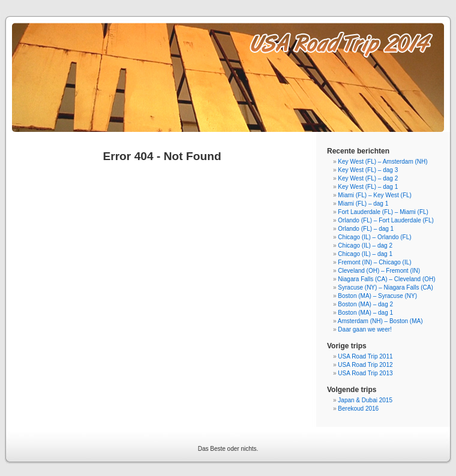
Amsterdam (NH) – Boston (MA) (380, 321)
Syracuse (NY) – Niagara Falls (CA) (385, 287)
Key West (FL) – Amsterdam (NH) (382, 162)
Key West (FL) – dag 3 (368, 170)
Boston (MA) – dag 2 (365, 304)
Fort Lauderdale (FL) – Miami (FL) (383, 212)
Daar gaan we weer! (365, 329)
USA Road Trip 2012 (365, 365)
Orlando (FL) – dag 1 (366, 229)
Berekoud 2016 (358, 409)
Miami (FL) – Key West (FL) (375, 195)
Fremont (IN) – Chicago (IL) (374, 262)
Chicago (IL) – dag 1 (365, 254)
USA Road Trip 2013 (365, 373)
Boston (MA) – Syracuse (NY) (377, 296)
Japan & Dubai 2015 (365, 400)
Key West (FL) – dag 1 (368, 187)
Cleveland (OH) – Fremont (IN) (379, 271)
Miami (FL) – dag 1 (363, 204)
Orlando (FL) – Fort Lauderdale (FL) (386, 220)
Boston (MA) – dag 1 (365, 313)
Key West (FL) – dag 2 (368, 178)
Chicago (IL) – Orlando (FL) (374, 237)
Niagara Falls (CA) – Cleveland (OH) (386, 279)
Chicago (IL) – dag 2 (365, 245)
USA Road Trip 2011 (365, 356)
